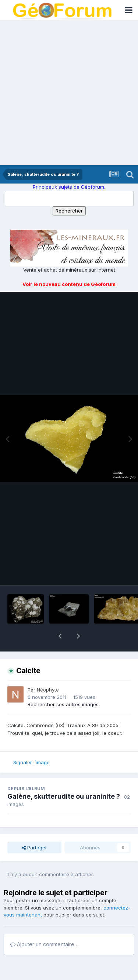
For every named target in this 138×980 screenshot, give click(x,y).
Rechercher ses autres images (63, 685)
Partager (34, 828)
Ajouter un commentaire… (44, 925)
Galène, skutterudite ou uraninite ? (64, 777)
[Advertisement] (69, 93)
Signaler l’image (31, 743)
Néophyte (48, 671)
